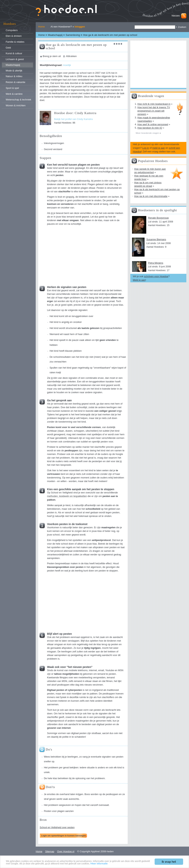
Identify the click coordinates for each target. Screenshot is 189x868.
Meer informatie (99, 864)
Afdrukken (71, 56)
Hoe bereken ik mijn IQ (150, 128)
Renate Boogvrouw (158, 218)
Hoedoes (10, 24)
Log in (146, 148)
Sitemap (50, 851)
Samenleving (73, 35)
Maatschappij (55, 35)
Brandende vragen (151, 96)
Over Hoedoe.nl (66, 851)
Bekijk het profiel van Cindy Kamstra (73, 119)
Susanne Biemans (156, 239)
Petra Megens (156, 263)
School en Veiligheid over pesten (57, 827)
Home (42, 27)
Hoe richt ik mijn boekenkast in (154, 104)
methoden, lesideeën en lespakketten (67, 496)
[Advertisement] (76, 254)
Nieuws (176, 16)
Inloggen (80, 27)
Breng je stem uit (52, 56)
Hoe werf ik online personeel (153, 124)
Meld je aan (139, 280)
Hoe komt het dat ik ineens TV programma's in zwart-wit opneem (154, 111)
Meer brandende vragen (148, 133)
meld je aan (159, 148)
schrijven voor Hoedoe (156, 276)
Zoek (134, 25)
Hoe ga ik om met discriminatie (151, 196)
